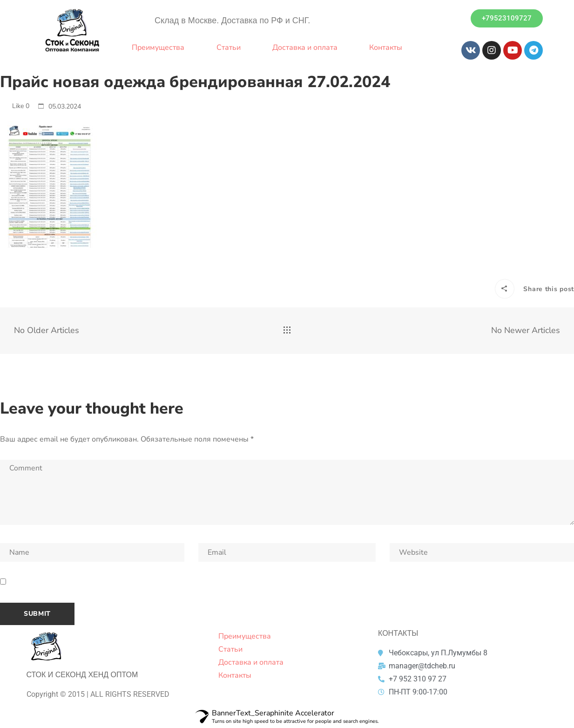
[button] (507, 18)
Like (15, 106)
